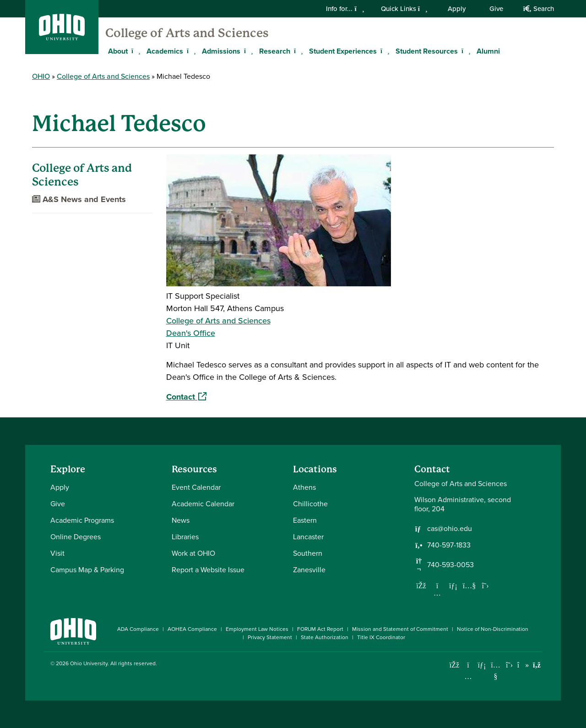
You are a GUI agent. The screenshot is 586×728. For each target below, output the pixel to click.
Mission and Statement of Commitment (400, 629)
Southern (308, 553)
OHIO (41, 76)
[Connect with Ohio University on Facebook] (454, 665)
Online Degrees (76, 537)
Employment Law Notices (257, 629)
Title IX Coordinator (381, 637)
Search (539, 9)
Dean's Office (191, 333)
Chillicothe (310, 504)
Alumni (488, 51)
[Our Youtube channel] (469, 586)
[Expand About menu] (135, 51)
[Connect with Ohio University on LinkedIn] (482, 665)
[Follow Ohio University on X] (509, 665)
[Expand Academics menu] (190, 51)
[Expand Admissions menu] (247, 51)
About (118, 51)
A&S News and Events (79, 199)
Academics (165, 51)
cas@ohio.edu (450, 529)
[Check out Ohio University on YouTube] (496, 671)
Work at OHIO (193, 553)
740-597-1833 (449, 545)
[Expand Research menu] (297, 51)
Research (275, 51)
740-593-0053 (450, 565)
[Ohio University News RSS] (537, 665)
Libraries (185, 537)
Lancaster (308, 537)
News (181, 520)
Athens (304, 487)
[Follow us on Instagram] (437, 593)
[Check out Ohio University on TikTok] (523, 665)
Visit (57, 553)
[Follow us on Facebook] (421, 586)
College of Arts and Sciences (187, 33)
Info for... (345, 9)
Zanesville (309, 570)
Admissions (221, 51)
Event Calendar (196, 487)
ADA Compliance (138, 629)
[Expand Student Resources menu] (465, 51)
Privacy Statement (270, 637)
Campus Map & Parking (87, 570)
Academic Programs (82, 520)
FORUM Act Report (320, 629)
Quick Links (404, 9)
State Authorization (325, 637)
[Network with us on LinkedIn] (453, 586)
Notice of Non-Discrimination (493, 629)
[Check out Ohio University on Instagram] (468, 676)
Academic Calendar (203, 504)
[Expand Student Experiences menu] (384, 51)
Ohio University (89, 663)
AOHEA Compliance (192, 629)
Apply (457, 9)
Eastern (305, 520)
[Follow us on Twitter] (485, 586)
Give (496, 9)
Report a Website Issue (208, 570)
